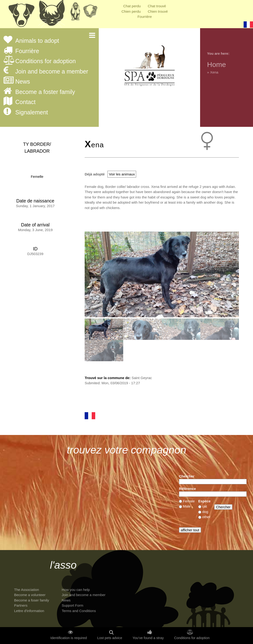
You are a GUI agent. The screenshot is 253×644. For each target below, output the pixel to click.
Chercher (187, 476)
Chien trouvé (158, 11)
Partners (21, 605)
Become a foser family (32, 600)
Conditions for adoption (45, 61)
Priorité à (92, 13)
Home (217, 64)
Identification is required (69, 638)
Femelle (37, 177)
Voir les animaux (122, 174)
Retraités (75, 13)
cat (205, 506)
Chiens (21, 15)
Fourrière (145, 17)
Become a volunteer (30, 595)
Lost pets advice (110, 638)
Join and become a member (52, 72)
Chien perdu (131, 11)
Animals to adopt (37, 41)
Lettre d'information (29, 611)
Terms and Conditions (79, 611)
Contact (25, 102)
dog (205, 512)
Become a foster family (45, 92)
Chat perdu (132, 6)
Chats (52, 15)
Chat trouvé (157, 6)
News (23, 82)
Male (187, 506)
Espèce (204, 501)
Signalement (32, 113)
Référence (188, 489)
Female (189, 501)
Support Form (73, 605)
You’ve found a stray (148, 638)
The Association (27, 590)
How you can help (76, 590)
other (206, 517)
